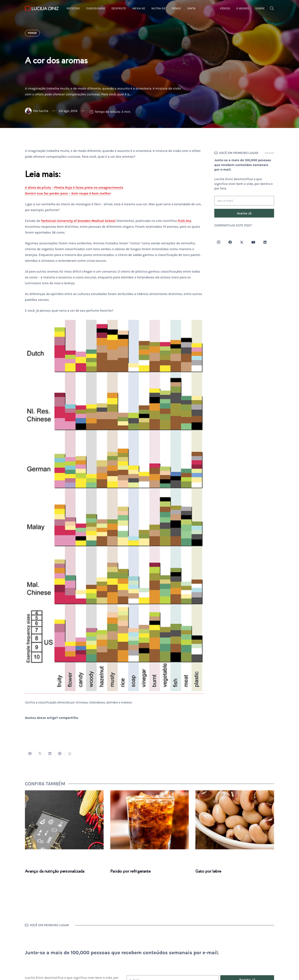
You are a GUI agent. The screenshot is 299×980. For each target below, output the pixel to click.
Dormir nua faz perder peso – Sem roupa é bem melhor (68, 193)
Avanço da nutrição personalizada (55, 871)
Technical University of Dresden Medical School (78, 221)
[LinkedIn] (265, 242)
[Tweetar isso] (40, 754)
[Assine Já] (244, 213)
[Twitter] (242, 242)
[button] (272, 8)
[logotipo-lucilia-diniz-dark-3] (42, 8)
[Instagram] (218, 242)
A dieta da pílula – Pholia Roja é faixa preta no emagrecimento (74, 188)
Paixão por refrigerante (130, 871)
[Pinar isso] (60, 754)
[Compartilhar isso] (30, 754)
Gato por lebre (208, 871)
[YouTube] (253, 242)
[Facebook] (230, 242)
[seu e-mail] (244, 201)
